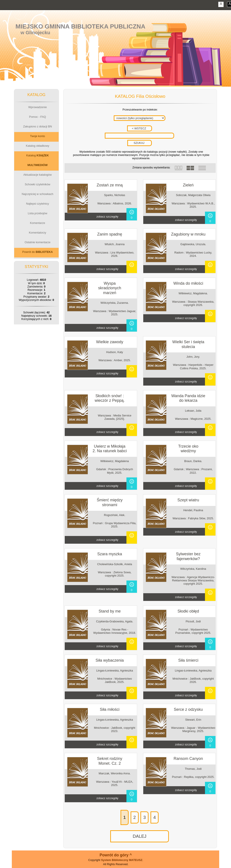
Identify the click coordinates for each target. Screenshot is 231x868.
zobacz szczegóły (107, 217)
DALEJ (140, 836)
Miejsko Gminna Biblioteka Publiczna (80, 26)
